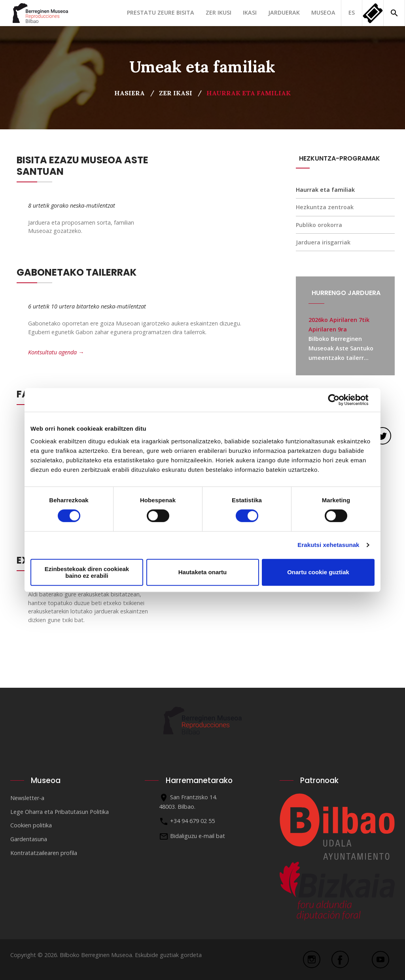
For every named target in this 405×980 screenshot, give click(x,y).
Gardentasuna (29, 839)
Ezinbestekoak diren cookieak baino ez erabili (87, 572)
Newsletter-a (27, 798)
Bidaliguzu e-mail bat (198, 836)
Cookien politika (31, 825)
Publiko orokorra (319, 225)
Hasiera (130, 93)
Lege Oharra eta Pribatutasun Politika (60, 812)
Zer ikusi (219, 12)
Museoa (323, 12)
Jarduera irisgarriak (323, 242)
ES (352, 12)
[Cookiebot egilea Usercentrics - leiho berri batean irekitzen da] (340, 400)
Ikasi (250, 12)
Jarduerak (284, 12)
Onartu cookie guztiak (318, 572)
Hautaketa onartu (203, 572)
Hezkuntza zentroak (325, 207)
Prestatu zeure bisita (161, 12)
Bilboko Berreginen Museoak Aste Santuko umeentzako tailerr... (341, 348)
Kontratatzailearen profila (44, 853)
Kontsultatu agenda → (56, 352)
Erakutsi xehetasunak (328, 545)
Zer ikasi (176, 93)
